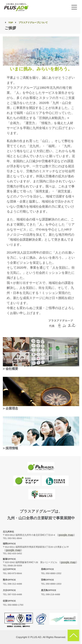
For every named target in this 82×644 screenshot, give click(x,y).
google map (66, 535)
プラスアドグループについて (33, 22)
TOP (11, 22)
